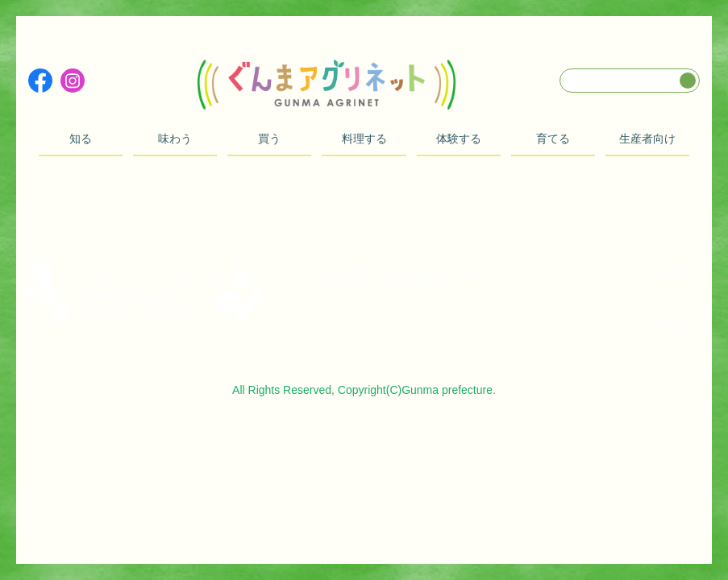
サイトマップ (353, 323)
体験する (459, 139)
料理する (364, 139)
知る (81, 139)
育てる (553, 139)
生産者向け (647, 139)
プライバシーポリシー (458, 323)
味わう (175, 139)
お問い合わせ (657, 323)
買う (269, 139)
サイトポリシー (568, 323)
